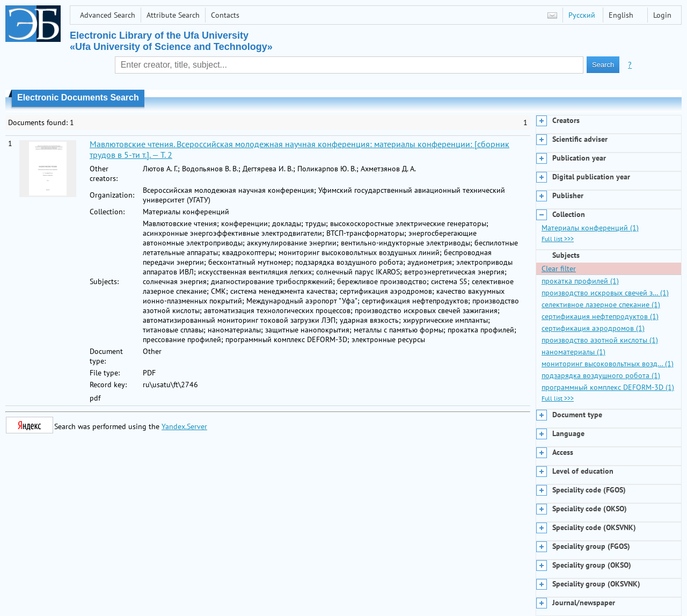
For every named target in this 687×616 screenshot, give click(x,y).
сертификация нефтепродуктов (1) (600, 316)
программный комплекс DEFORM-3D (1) (608, 387)
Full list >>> (558, 239)
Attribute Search (173, 15)
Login (662, 15)
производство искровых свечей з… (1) (605, 293)
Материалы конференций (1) (590, 228)
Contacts (225, 15)
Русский (582, 15)
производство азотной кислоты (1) (600, 340)
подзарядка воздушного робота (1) (601, 375)
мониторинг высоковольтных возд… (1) (608, 364)
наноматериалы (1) (573, 352)
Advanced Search (108, 15)
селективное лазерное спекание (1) (601, 305)
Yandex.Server (184, 426)
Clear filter (559, 269)
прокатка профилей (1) (580, 281)
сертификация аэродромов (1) (593, 328)
